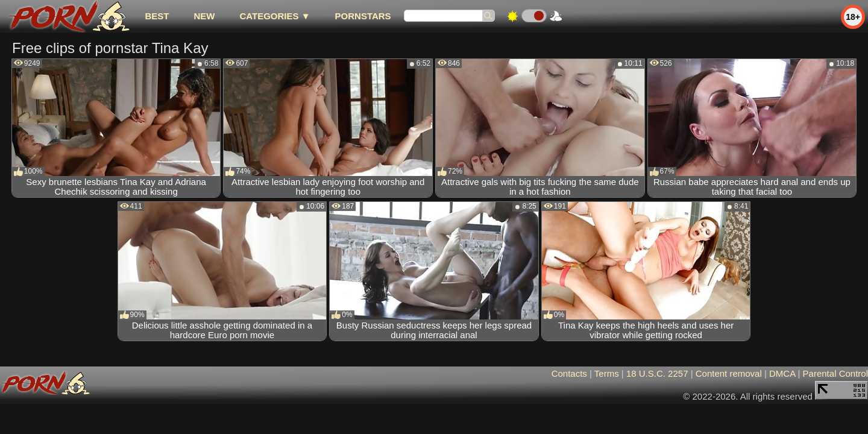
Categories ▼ (275, 16)
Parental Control (835, 373)
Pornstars (363, 16)
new (204, 16)
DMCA (782, 373)
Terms (607, 373)
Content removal (729, 373)
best (157, 16)
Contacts (569, 373)
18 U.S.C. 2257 (657, 373)
